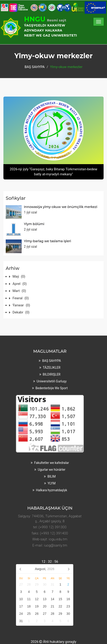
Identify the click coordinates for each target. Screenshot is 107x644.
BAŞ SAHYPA (35, 67)
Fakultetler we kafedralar (52, 463)
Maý (19, 276)
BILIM (51, 476)
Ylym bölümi (34, 224)
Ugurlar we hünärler (52, 470)
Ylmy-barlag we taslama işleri (47, 241)
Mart (19, 291)
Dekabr (21, 312)
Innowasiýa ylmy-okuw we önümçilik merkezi (61, 207)
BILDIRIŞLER (52, 374)
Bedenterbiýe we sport (52, 388)
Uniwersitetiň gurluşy (52, 381)
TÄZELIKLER (52, 368)
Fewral (21, 298)
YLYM (52, 483)
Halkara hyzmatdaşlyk (52, 490)
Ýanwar (21, 305)
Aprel (20, 284)
